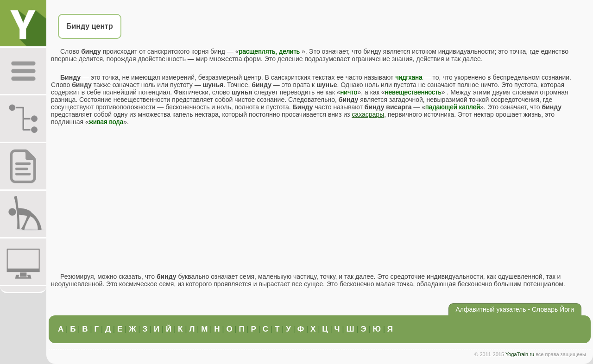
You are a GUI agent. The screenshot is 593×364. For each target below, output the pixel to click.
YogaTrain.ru (520, 354)
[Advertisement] (320, 199)
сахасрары (368, 114)
